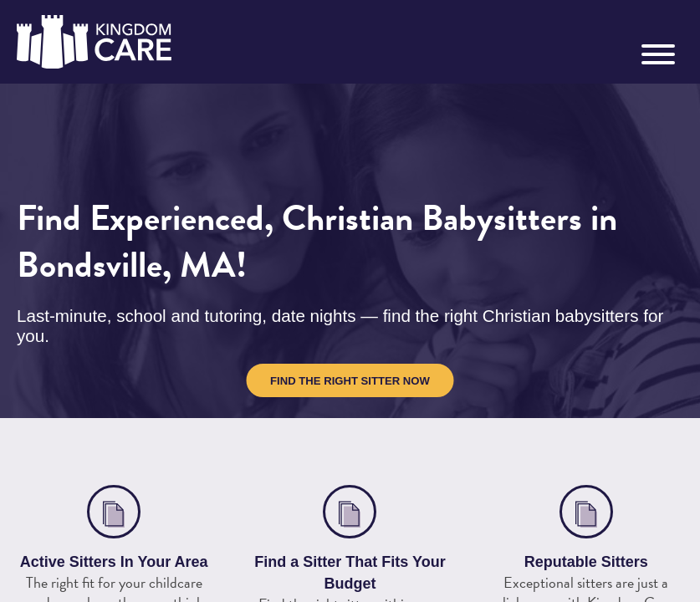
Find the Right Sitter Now (350, 381)
